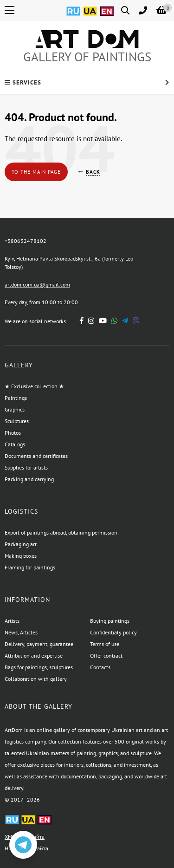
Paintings (16, 398)
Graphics (15, 409)
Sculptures (17, 421)
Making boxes (21, 556)
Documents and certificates (36, 456)
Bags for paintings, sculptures (39, 667)
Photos (13, 433)
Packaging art (21, 544)
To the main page (36, 172)
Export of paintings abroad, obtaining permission (61, 532)
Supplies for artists (26, 467)
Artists (12, 621)
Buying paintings (110, 621)
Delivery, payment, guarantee (39, 644)
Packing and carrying (29, 479)
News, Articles (21, 632)
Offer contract (106, 656)
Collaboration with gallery (36, 679)
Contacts (100, 667)
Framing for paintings (30, 567)
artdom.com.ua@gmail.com (37, 284)
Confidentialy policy (113, 632)
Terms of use (105, 644)
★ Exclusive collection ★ (34, 386)
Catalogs (15, 444)
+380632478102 (26, 241)
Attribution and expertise (34, 656)
